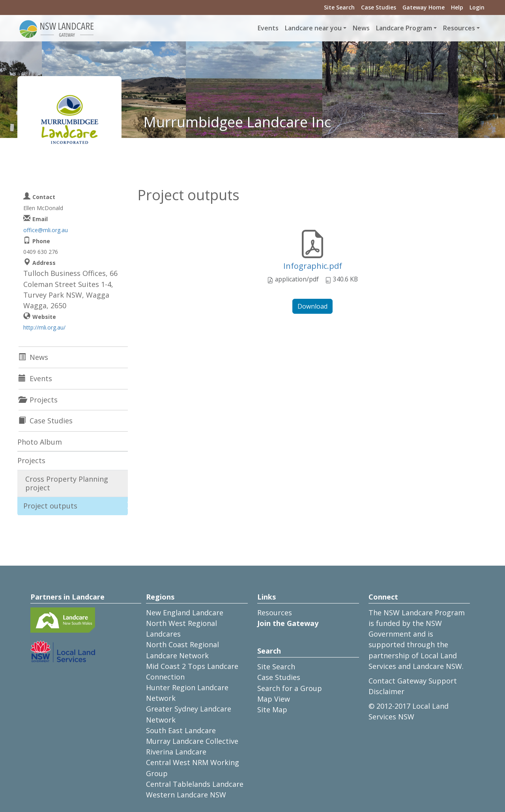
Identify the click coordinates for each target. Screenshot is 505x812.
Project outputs (50, 506)
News (361, 28)
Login (477, 7)
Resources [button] (459, 28)
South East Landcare (181, 730)
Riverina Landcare (176, 752)
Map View (274, 699)
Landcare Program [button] (404, 28)
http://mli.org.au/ (44, 327)
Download (312, 306)
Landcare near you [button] (313, 28)
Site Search (339, 7)
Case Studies (379, 7)
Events (268, 28)
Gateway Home (424, 7)
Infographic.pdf (313, 266)
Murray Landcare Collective (192, 741)
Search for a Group (290, 688)
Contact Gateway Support (413, 681)
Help (457, 7)
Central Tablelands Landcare (195, 784)
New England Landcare (185, 613)
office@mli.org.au (46, 230)
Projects (31, 460)
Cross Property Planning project (67, 483)
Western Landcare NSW (186, 795)
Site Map (272, 710)
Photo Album (40, 442)
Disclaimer (386, 691)
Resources (275, 613)
